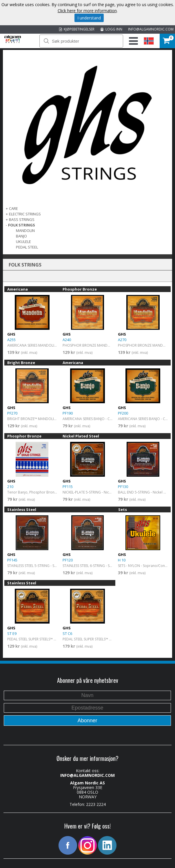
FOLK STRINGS (22, 225)
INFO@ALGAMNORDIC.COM (151, 29)
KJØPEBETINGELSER (77, 29)
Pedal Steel (27, 247)
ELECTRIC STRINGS (25, 214)
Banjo (21, 236)
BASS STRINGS (22, 219)
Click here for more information (87, 11)
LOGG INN (111, 29)
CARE (13, 208)
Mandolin (25, 230)
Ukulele (23, 242)
